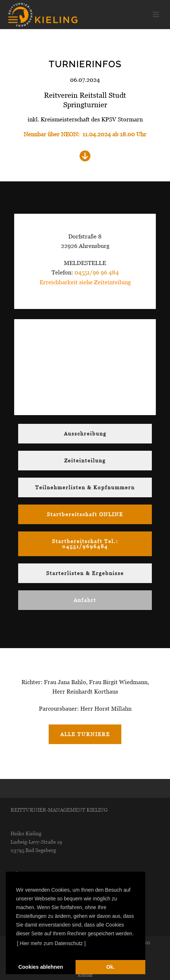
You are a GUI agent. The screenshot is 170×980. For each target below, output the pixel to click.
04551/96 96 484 (97, 272)
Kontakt (85, 975)
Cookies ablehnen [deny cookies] (41, 967)
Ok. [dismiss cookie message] (110, 967)
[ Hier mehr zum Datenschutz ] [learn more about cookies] (51, 943)
